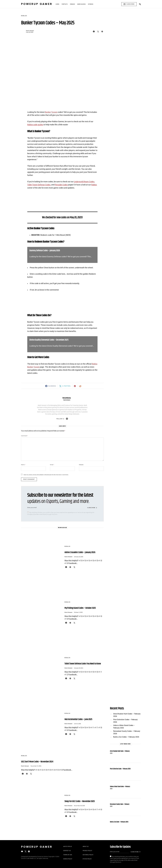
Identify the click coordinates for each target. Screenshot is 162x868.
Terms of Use (68, 855)
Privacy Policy (87, 850)
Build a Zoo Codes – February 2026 (126, 737)
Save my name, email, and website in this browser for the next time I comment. (46, 475)
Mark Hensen (30, 31)
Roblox (24, 16)
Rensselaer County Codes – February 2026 (127, 732)
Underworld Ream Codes (84, 182)
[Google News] (29, 851)
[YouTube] (22, 851)
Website (81, 465)
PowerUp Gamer (37, 4)
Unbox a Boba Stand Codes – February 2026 (124, 727)
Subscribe (129, 4)
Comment (24, 436)
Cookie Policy (68, 859)
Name (23, 465)
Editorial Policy (88, 855)
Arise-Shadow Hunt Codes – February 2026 (127, 715)
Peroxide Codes (61, 185)
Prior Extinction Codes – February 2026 (125, 721)
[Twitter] (26, 851)
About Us (86, 846)
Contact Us (67, 850)
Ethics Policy (87, 859)
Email (52, 465)
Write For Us (68, 846)
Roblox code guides (35, 125)
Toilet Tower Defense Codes (39, 185)
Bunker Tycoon (51, 112)
